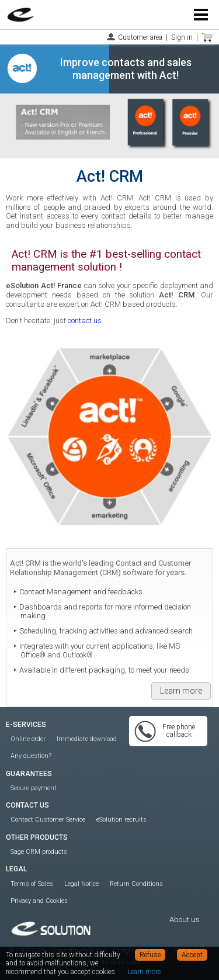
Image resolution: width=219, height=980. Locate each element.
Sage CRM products (39, 852)
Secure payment (34, 788)
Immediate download (87, 739)
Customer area (140, 37)
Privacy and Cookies (39, 901)
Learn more (181, 691)
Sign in (182, 37)
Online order (28, 739)
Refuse (150, 955)
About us (185, 920)
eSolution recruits (121, 820)
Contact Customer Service (48, 820)
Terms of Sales (32, 884)
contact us (85, 321)
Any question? (31, 756)
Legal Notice (81, 884)
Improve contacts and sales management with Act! (126, 69)
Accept (192, 955)
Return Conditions (136, 884)
